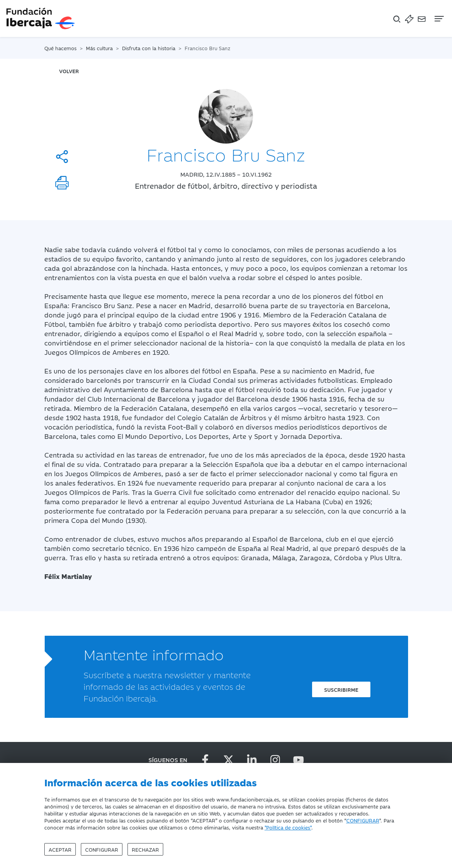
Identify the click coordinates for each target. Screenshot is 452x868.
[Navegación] (438, 19)
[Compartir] (62, 157)
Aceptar (60, 849)
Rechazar (145, 849)
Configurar (102, 849)
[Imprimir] (62, 183)
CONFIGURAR (363, 820)
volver (69, 71)
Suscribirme (341, 689)
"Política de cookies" (288, 827)
